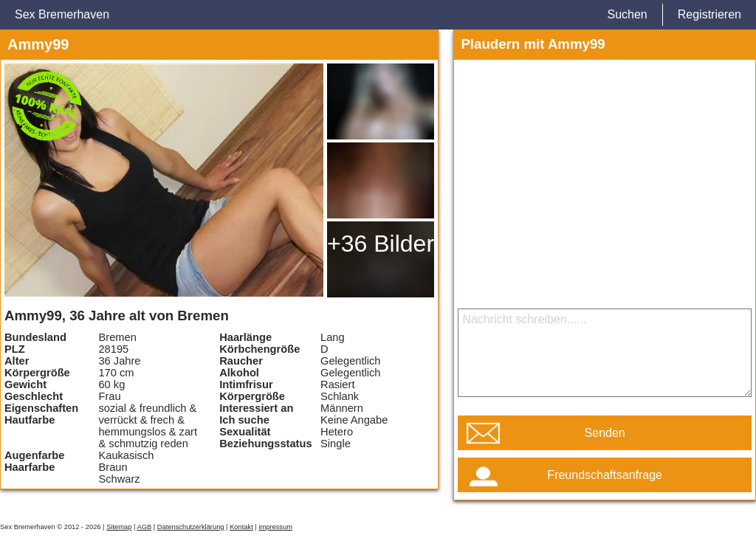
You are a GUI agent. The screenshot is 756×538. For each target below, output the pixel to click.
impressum (275, 527)
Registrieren (709, 14)
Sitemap (119, 527)
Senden (605, 433)
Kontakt (241, 527)
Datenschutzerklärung (191, 527)
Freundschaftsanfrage (605, 475)
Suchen (627, 14)
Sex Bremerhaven (62, 14)
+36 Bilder (381, 244)
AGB (144, 527)
